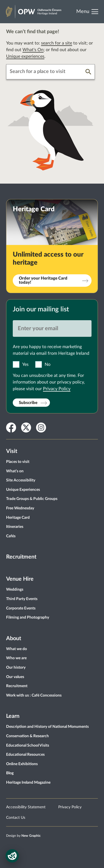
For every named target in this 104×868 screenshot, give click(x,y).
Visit (12, 451)
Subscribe (28, 403)
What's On (33, 50)
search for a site (57, 43)
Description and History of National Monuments (47, 727)
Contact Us (16, 818)
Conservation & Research (27, 736)
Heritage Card (18, 518)
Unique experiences (25, 56)
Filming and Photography (28, 617)
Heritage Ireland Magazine (28, 783)
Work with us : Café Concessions (34, 695)
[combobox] (46, 72)
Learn (13, 716)
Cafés (11, 536)
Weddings (15, 590)
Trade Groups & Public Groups (32, 499)
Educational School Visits (28, 746)
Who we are (16, 658)
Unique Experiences (23, 490)
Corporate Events (21, 608)
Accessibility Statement (26, 807)
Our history (16, 668)
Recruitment (21, 557)
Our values (15, 677)
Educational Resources (25, 755)
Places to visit (18, 462)
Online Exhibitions (22, 764)
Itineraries (15, 527)
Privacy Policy (57, 389)
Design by (23, 836)
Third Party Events (22, 599)
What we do (17, 649)
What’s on (15, 471)
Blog (10, 773)
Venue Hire (20, 579)
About (14, 638)
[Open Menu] (89, 12)
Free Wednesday (20, 508)
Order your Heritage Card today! (43, 280)
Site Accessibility (21, 480)
